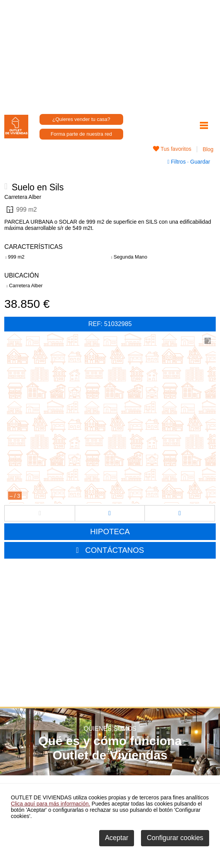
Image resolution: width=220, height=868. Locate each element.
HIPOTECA (110, 531)
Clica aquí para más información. (51, 804)
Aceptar (117, 838)
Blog (208, 149)
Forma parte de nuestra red (81, 134)
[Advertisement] (110, 54)
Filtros (177, 162)
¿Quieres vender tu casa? (81, 119)
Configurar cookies (175, 838)
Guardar (199, 162)
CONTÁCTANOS (115, 550)
